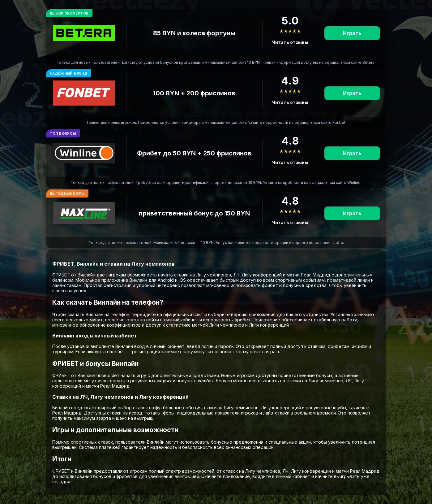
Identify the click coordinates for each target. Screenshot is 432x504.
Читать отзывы (290, 42)
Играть (352, 33)
